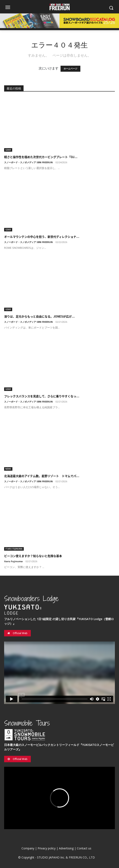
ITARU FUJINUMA (14, 549)
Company (28, 848)
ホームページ (70, 69)
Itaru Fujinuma (13, 561)
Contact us (84, 848)
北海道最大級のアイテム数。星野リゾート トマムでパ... (42, 476)
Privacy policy (47, 848)
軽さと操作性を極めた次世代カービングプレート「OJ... (41, 157)
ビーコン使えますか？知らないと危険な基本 (33, 556)
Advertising (66, 848)
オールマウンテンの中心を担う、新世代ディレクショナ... (42, 237)
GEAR (8, 150)
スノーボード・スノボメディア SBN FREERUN (28, 162)
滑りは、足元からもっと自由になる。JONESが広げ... (39, 316)
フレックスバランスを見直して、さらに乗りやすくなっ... (42, 396)
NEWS (8, 469)
